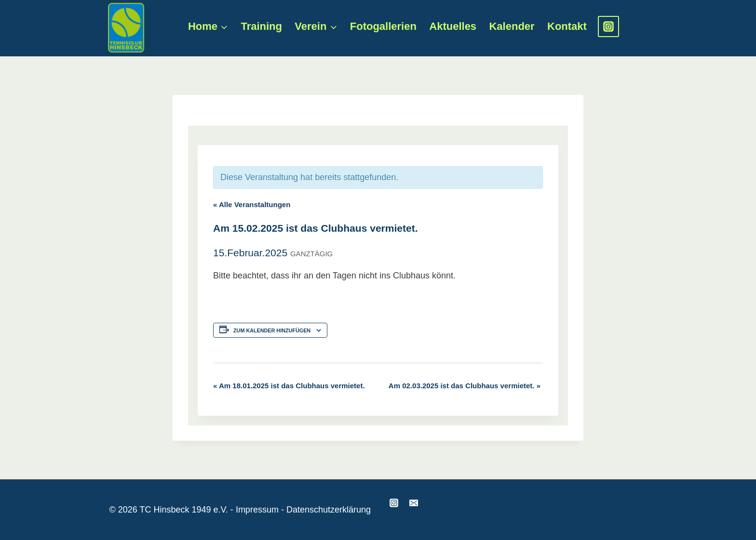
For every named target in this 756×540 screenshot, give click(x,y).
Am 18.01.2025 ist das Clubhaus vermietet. (289, 386)
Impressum (257, 510)
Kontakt (567, 26)
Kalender (512, 26)
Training (261, 26)
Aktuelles (453, 26)
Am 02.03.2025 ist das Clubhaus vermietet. (465, 386)
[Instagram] (608, 26)
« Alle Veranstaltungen (252, 204)
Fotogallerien (383, 26)
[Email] (414, 503)
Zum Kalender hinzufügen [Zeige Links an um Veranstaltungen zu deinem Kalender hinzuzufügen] (272, 330)
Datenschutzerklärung (329, 510)
